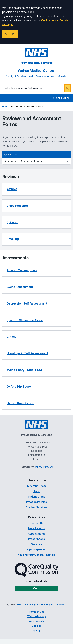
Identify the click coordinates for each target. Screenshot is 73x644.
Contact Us (36, 523)
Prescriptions (36, 539)
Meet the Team (36, 486)
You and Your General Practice (37, 555)
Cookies (36, 626)
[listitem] (36, 189)
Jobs (37, 491)
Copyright (36, 630)
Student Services (36, 507)
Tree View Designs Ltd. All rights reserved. (41, 605)
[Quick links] (36, 161)
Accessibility (37, 621)
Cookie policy (50, 20)
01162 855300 (44, 467)
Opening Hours (36, 550)
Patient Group (37, 497)
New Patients (37, 528)
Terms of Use (37, 612)
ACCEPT (10, 34)
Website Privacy (36, 616)
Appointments (37, 534)
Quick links (11, 154)
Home (5, 106)
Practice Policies (36, 502)
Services (37, 544)
